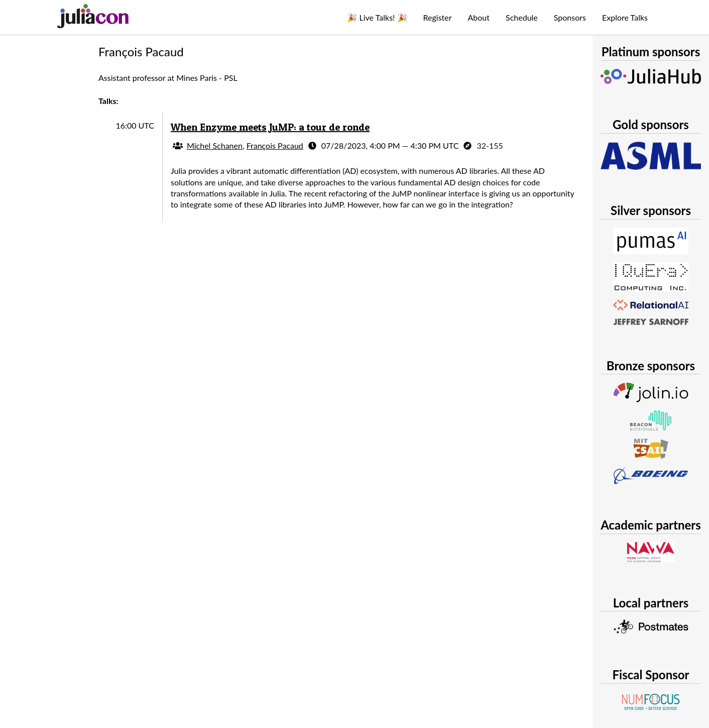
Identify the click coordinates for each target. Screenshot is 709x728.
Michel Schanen (215, 145)
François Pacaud (275, 145)
